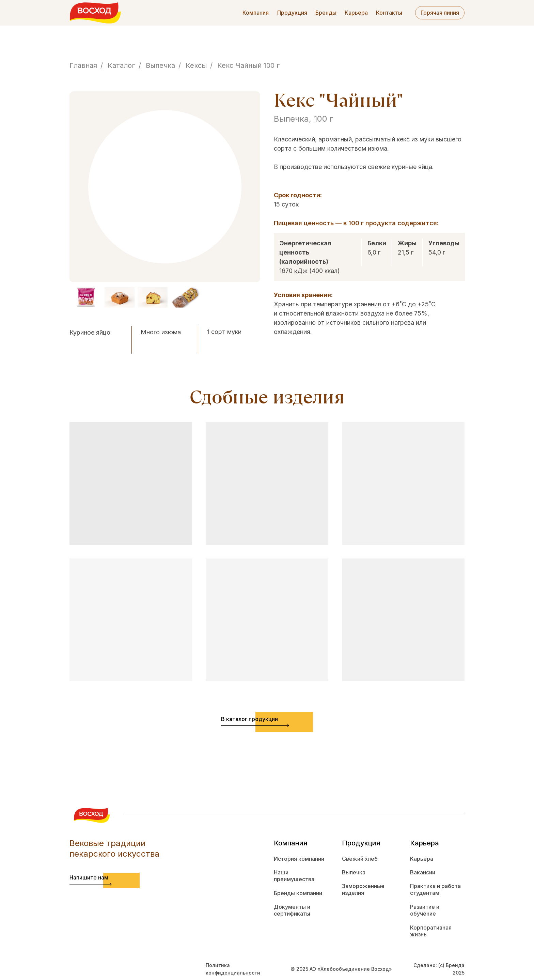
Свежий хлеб (360, 859)
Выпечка (160, 65)
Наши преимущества (294, 876)
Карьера (422, 859)
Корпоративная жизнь (431, 931)
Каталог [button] (121, 65)
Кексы (196, 65)
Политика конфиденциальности (233, 969)
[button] (91, 884)
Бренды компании (298, 893)
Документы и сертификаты (292, 910)
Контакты (389, 13)
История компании (299, 859)
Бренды (326, 13)
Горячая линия (440, 13)
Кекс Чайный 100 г (249, 65)
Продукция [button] (292, 13)
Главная (83, 65)
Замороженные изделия (363, 890)
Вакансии (423, 872)
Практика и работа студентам (435, 890)
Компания (256, 13)
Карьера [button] (356, 13)
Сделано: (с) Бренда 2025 (439, 969)
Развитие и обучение (425, 910)
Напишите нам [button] (89, 877)
